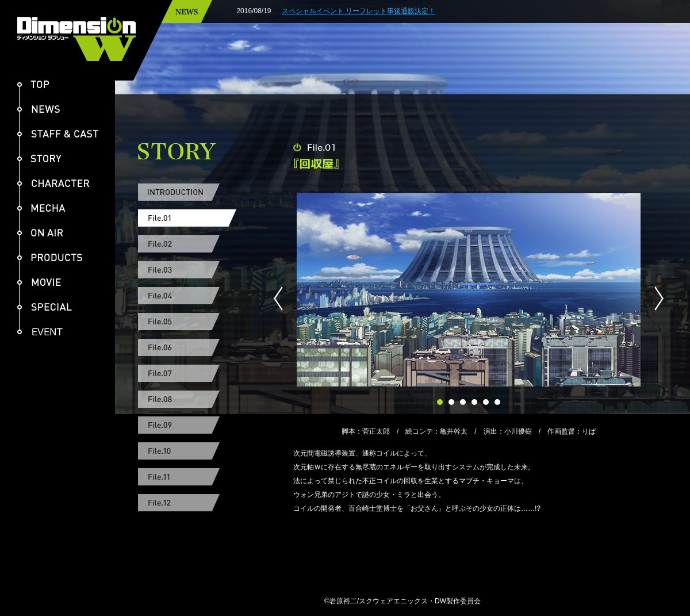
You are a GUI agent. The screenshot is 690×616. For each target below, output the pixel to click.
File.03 (187, 270)
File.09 (187, 425)
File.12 (187, 503)
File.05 (187, 322)
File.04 (187, 296)
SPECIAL (45, 307)
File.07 (187, 373)
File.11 (187, 477)
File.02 (187, 244)
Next (654, 299)
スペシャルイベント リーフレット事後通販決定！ (386, 11)
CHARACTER (53, 183)
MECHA (41, 208)
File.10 (187, 451)
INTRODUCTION (187, 192)
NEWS (39, 109)
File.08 (187, 399)
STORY (39, 158)
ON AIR (40, 233)
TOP (33, 84)
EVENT (45, 332)
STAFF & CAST (58, 134)
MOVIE (39, 282)
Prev (283, 299)
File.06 (187, 347)
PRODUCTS (50, 257)
